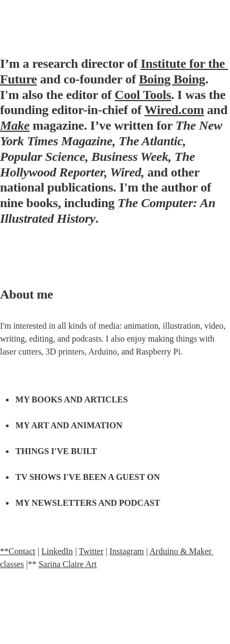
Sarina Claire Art (68, 564)
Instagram (127, 551)
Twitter (91, 551)
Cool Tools (143, 95)
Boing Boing (172, 79)
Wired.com (174, 110)
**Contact (18, 551)
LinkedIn (57, 551)
